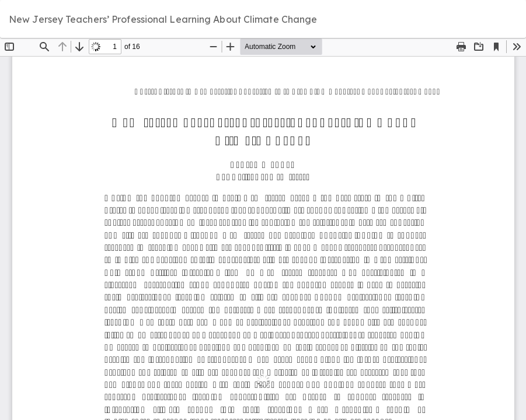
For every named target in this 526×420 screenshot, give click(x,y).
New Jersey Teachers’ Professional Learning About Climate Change (163, 19)
